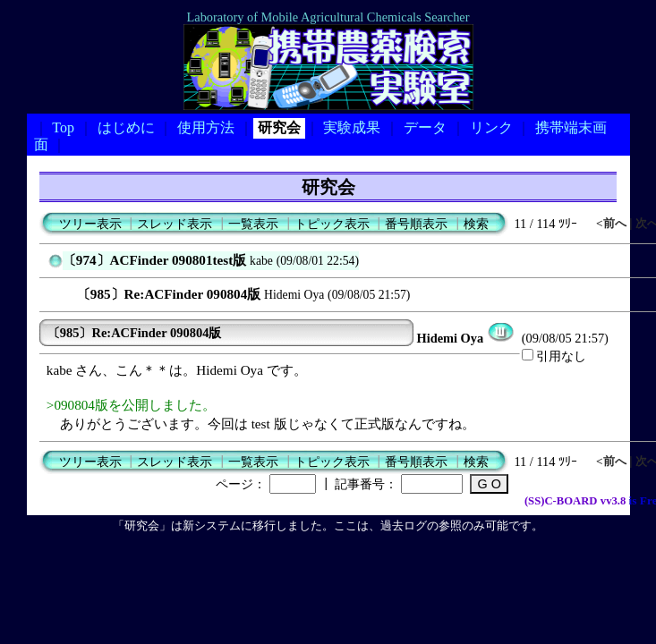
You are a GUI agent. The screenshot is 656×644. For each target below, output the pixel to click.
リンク (491, 127)
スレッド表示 (175, 224)
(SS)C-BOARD (561, 501)
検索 (476, 224)
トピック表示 (332, 224)
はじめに (126, 127)
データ (425, 127)
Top (63, 127)
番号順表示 (416, 224)
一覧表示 (253, 224)
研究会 (279, 127)
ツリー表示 (90, 224)
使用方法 (206, 127)
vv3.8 (613, 501)
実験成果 (352, 127)
